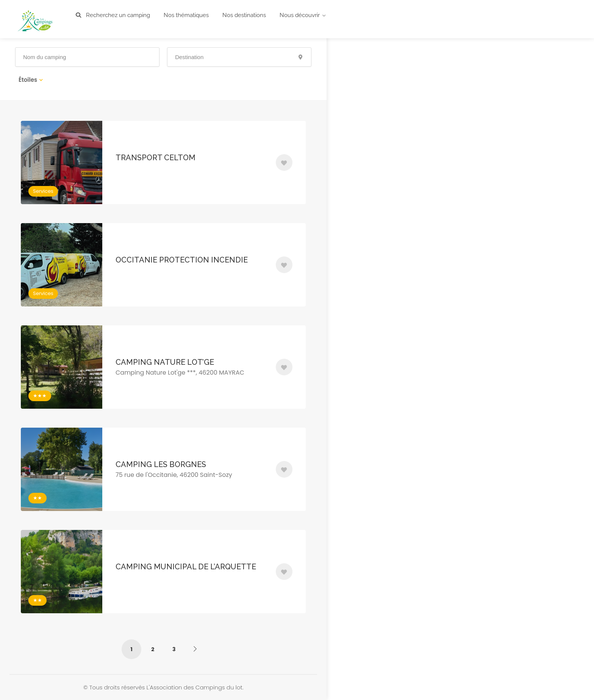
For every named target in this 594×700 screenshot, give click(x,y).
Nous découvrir (300, 15)
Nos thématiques (186, 15)
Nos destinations (244, 15)
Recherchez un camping (113, 15)
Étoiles (28, 80)
